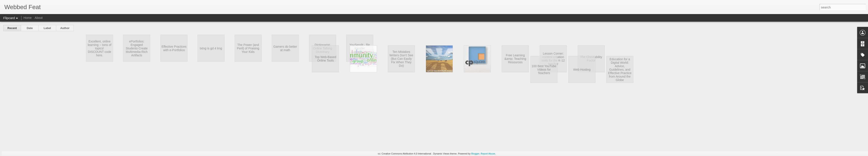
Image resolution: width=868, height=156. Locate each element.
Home (27, 18)
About (39, 18)
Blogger (475, 154)
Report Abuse (488, 154)
